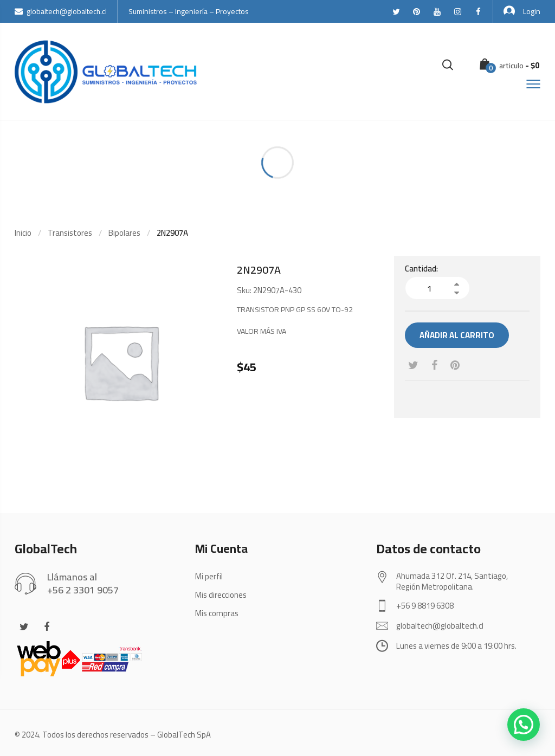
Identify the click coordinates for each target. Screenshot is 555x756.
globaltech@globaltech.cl (61, 11)
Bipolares (124, 233)
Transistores (70, 233)
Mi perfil (209, 576)
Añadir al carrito (457, 335)
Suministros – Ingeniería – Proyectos (189, 11)
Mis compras (217, 613)
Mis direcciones (221, 595)
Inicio (23, 233)
